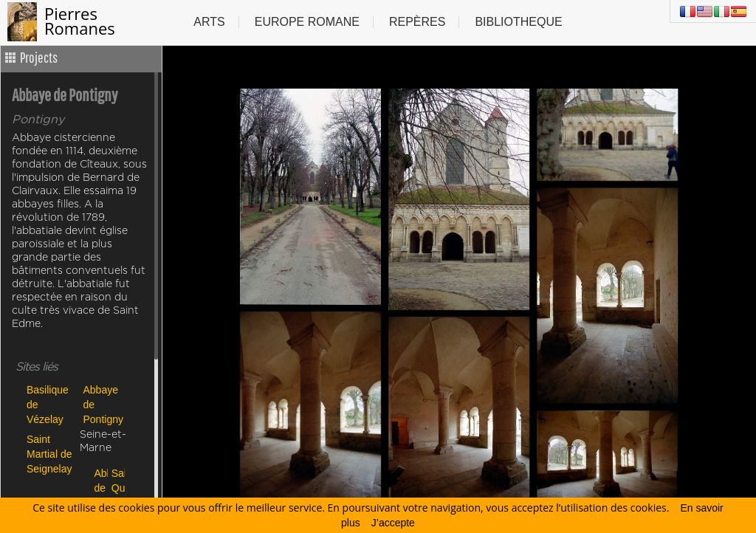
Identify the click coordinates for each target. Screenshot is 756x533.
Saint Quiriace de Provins (116, 488)
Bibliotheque (518, 22)
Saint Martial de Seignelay (49, 454)
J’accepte (393, 523)
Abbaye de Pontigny (103, 404)
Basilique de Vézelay (48, 404)
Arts (209, 22)
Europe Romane (307, 22)
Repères (417, 22)
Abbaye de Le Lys (99, 488)
